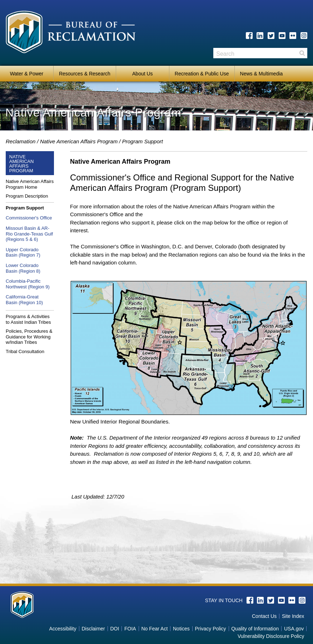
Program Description (27, 196)
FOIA (130, 629)
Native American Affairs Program (79, 141)
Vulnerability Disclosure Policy (271, 636)
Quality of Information (255, 629)
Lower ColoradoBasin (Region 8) (23, 268)
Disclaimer (93, 629)
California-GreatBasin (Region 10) (24, 300)
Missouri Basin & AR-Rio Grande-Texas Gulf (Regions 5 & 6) (29, 234)
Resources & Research (85, 74)
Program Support (143, 141)
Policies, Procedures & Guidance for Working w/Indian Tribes (29, 337)
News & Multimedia (262, 74)
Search (302, 53)
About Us (143, 74)
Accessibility (63, 629)
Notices (181, 629)
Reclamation (21, 141)
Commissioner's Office (29, 218)
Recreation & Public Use (202, 74)
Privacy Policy (210, 629)
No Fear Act (154, 629)
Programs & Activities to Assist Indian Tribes (28, 319)
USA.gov (294, 629)
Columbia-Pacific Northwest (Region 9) (28, 284)
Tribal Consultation (25, 351)
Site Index (293, 616)
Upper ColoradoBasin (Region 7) (23, 252)
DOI (115, 629)
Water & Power (27, 74)
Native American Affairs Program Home (30, 184)
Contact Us (264, 616)
